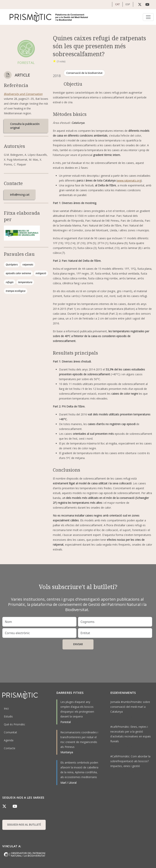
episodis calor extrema (18, 273)
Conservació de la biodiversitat (84, 73)
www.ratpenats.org (129, 180)
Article (22, 75)
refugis (10, 282)
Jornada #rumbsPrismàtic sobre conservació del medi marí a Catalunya (130, 707)
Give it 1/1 (54, 61)
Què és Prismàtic (15, 724)
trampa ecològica (16, 291)
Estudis (8, 716)
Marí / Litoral (68, 783)
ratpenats (28, 264)
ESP (128, 4)
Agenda (9, 740)
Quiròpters (12, 264)
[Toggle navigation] (148, 17)
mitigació (41, 273)
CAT (117, 4)
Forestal (66, 722)
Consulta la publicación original (25, 126)
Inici (6, 708)
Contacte (10, 748)
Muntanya (67, 752)
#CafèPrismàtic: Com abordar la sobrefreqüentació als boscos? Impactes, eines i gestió (130, 761)
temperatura (25, 282)
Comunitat (10, 732)
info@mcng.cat (20, 195)
